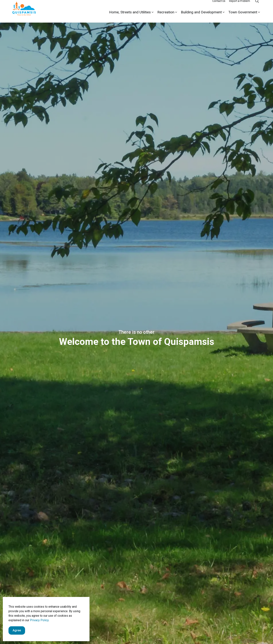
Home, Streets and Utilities (130, 17)
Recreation (166, 17)
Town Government (243, 17)
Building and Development (201, 17)
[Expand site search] (257, 6)
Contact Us (219, 6)
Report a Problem (240, 6)
